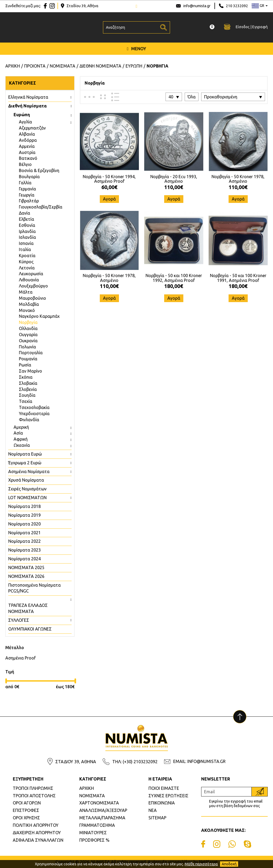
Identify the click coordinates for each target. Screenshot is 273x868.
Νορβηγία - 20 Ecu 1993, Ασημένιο (174, 179)
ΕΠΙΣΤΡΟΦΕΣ (26, 810)
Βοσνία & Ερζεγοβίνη (39, 170)
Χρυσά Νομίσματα (26, 480)
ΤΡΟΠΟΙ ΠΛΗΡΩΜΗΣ (33, 788)
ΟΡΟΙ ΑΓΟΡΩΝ (27, 803)
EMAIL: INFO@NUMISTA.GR (199, 761)
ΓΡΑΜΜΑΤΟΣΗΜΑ (97, 825)
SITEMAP (157, 818)
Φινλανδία (29, 420)
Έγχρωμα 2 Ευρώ (25, 463)
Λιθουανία (29, 280)
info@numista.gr (197, 6)
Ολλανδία (28, 328)
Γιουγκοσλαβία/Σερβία (41, 207)
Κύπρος (26, 262)
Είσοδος (243, 27)
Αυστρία (27, 152)
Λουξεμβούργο (33, 286)
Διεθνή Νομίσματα (27, 106)
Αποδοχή (229, 864)
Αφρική (21, 439)
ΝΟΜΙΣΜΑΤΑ (92, 796)
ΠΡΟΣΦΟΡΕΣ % (94, 840)
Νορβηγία (28, 322)
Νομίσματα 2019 (24, 515)
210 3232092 (237, 6)
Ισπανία (26, 243)
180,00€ (174, 286)
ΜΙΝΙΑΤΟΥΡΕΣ (93, 833)
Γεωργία (27, 195)
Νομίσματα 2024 (24, 559)
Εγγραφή (260, 27)
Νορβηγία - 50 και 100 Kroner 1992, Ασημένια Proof (174, 278)
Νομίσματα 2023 (24, 550)
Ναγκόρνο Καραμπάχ (39, 316)
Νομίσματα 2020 (24, 524)
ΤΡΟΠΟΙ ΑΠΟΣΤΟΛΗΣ (34, 796)
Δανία (24, 213)
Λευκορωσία (31, 274)
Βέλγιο (25, 164)
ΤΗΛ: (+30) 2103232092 (135, 762)
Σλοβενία (28, 389)
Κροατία (27, 256)
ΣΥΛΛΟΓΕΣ (19, 620)
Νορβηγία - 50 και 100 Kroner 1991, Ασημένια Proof (238, 278)
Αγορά (109, 199)
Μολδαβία (29, 304)
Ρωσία (25, 365)
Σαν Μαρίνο (30, 371)
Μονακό (27, 310)
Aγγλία (25, 122)
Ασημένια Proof (20, 658)
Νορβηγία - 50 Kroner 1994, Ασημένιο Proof (109, 179)
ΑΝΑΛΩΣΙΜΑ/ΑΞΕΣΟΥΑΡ (103, 810)
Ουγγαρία (28, 335)
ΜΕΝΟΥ (136, 49)
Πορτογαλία (31, 353)
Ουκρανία (28, 341)
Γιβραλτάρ (29, 201)
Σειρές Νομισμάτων (27, 489)
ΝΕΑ (153, 810)
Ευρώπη (22, 115)
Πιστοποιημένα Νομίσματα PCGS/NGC (34, 588)
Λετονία (27, 268)
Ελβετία (26, 219)
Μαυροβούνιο (32, 298)
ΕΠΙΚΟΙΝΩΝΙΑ (162, 803)
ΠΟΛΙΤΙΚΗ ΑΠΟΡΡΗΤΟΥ (36, 825)
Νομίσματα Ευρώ (25, 454)
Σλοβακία (28, 383)
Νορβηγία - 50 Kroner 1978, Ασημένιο (238, 179)
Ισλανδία (27, 237)
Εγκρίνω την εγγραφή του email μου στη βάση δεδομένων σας (236, 804)
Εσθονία (27, 225)
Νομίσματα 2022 (24, 541)
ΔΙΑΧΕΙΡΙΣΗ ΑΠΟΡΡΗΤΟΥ (37, 833)
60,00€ (109, 187)
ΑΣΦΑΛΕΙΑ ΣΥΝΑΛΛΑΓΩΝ (38, 840)
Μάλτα (26, 292)
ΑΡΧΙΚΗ (87, 788)
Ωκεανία (22, 445)
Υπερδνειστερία (34, 414)
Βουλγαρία (29, 177)
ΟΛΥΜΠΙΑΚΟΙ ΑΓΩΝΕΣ (30, 629)
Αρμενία (27, 146)
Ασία (18, 433)
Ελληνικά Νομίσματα (28, 97)
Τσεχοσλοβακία (34, 407)
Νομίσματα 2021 (24, 533)
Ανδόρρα (28, 140)
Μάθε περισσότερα (201, 864)
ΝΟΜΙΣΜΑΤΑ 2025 (26, 567)
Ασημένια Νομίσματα (29, 471)
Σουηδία (27, 395)
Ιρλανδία (27, 231)
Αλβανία (27, 134)
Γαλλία (25, 183)
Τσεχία (26, 401)
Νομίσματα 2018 (24, 506)
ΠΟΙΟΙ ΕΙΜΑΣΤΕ (164, 788)
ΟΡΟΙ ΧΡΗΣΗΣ (26, 818)
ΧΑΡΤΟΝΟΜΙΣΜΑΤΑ (99, 803)
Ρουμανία (28, 359)
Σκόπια (26, 377)
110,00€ (174, 187)
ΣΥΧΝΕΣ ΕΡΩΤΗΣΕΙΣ (168, 796)
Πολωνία (27, 347)
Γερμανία (27, 189)
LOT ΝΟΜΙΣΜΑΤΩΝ (27, 498)
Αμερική (21, 427)
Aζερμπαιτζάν (32, 128)
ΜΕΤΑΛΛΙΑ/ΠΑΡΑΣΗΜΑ (102, 818)
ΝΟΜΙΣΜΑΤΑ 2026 (26, 576)
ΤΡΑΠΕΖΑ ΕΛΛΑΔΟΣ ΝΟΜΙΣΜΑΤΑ (28, 608)
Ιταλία (25, 249)
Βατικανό (28, 158)
